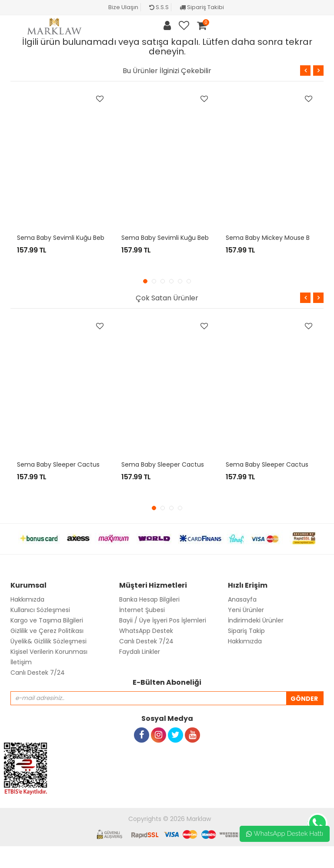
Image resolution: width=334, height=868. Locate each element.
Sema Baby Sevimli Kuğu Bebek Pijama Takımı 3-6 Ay (97, 238)
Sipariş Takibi (202, 7)
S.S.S (159, 7)
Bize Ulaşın (123, 7)
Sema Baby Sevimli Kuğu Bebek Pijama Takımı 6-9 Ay (202, 238)
